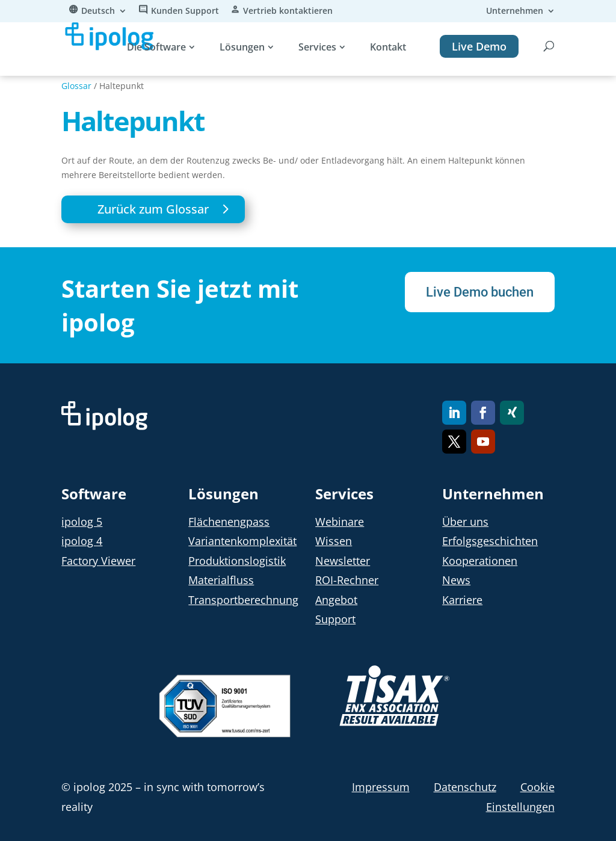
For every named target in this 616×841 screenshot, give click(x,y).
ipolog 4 (82, 541)
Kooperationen (480, 561)
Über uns (465, 522)
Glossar (76, 86)
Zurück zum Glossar (153, 209)
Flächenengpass (229, 522)
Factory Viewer (98, 561)
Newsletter (343, 561)
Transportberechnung (243, 600)
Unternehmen (515, 11)
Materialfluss (221, 580)
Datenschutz (465, 787)
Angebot (336, 600)
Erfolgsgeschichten (490, 541)
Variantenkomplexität (242, 541)
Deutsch (98, 11)
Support (335, 619)
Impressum (381, 787)
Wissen (334, 541)
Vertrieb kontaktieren (288, 11)
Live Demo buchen (474, 293)
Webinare (340, 522)
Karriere (462, 600)
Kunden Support (185, 11)
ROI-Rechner (347, 580)
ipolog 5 (82, 522)
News (456, 580)
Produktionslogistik (237, 561)
